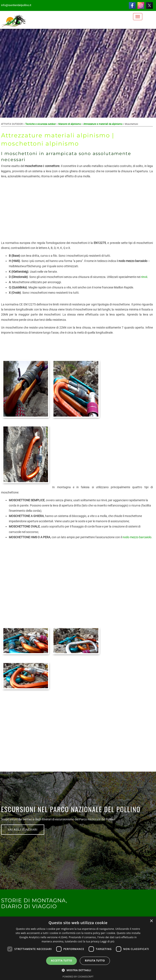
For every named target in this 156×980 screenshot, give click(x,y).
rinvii (144, 277)
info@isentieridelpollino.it (16, 5)
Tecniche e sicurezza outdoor (41, 124)
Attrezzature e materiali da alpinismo (103, 124)
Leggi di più (107, 941)
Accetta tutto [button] (61, 961)
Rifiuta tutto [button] (95, 961)
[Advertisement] (77, 211)
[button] (78, 970)
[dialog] (78, 948)
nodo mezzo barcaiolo (137, 537)
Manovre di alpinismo (70, 124)
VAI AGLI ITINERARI (23, 830)
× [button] (151, 921)
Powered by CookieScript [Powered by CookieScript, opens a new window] (78, 977)
